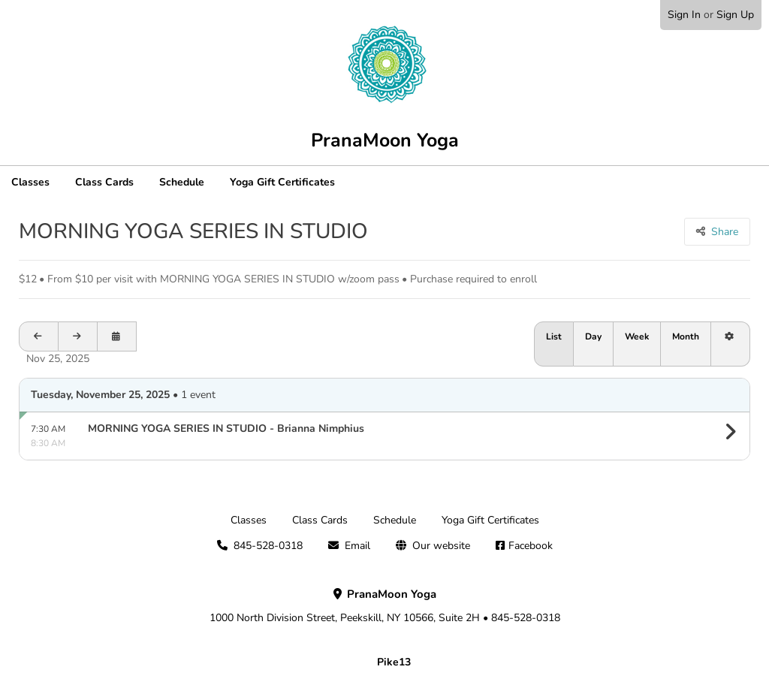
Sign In (684, 15)
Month (686, 336)
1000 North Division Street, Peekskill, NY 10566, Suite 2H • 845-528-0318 (385, 606)
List (554, 336)
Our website (441, 546)
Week (637, 336)
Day (593, 336)
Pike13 (394, 662)
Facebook (531, 546)
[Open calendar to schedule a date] (117, 336)
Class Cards (104, 182)
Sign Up (735, 15)
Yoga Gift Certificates (282, 182)
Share (725, 232)
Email (357, 546)
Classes (30, 182)
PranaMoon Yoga (385, 140)
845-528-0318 (268, 546)
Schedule (182, 182)
